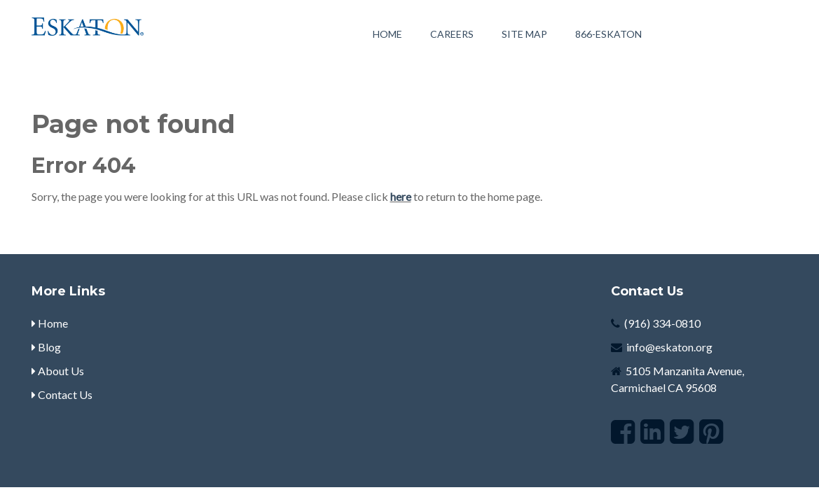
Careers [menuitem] (452, 34)
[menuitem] (608, 34)
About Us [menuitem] (58, 371)
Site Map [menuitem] (524, 34)
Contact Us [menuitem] (62, 394)
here (401, 196)
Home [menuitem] (387, 34)
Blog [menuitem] (46, 347)
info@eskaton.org (669, 347)
